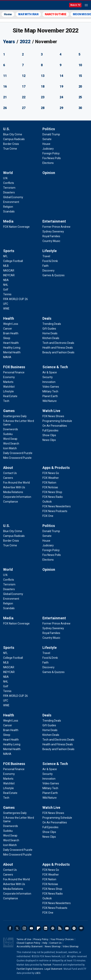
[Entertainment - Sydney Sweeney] (53, 231)
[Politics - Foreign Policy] (51, 153)
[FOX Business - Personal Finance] (14, 372)
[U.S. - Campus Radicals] (14, 139)
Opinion (49, 173)
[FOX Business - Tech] (6, 401)
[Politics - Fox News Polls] (52, 158)
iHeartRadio (81, 928)
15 (80, 76)
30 (80, 108)
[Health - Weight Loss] (11, 324)
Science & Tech (55, 367)
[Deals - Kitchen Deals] (51, 338)
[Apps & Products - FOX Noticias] (50, 487)
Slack (53, 928)
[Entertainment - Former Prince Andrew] (56, 227)
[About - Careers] (8, 478)
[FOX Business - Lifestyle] (8, 391)
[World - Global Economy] (13, 197)
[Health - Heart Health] (11, 343)
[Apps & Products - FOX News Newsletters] (57, 506)
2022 (25, 42)
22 (24, 97)
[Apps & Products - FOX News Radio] (53, 497)
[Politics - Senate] (47, 139)
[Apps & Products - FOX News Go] (51, 473)
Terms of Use (24, 939)
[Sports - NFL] (5, 256)
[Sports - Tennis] (7, 294)
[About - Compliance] (11, 502)
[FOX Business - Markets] (8, 382)
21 (5, 97)
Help (45, 943)
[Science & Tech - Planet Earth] (50, 396)
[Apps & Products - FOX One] (48, 516)
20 (80, 87)
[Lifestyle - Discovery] (48, 271)
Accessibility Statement (30, 947)
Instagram (24, 928)
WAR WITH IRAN (28, 14)
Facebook (10, 928)
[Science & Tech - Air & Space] (50, 372)
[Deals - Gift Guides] (49, 329)
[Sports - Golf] (6, 290)
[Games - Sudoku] (8, 434)
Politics (49, 129)
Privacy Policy (41, 939)
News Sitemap (53, 947)
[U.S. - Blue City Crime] (13, 134)
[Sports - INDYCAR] (9, 275)
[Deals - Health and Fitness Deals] (58, 348)
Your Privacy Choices (62, 939)
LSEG (38, 973)
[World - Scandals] (9, 211)
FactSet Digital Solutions (30, 969)
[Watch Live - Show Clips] (49, 435)
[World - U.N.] (6, 178)
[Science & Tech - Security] (48, 377)
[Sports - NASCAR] (9, 271)
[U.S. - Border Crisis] (11, 144)
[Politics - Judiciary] (48, 149)
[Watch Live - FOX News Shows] (53, 416)
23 (43, 97)
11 (5, 76)
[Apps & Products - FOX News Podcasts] (55, 511)
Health (9, 318)
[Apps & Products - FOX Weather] (51, 478)
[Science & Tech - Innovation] (49, 382)
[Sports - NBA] (6, 280)
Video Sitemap (70, 947)
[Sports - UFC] (6, 304)
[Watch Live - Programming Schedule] (57, 421)
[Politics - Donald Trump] (51, 134)
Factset (47, 965)
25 (80, 97)
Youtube (31, 928)
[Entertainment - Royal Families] (51, 236)
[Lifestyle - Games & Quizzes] (53, 275)
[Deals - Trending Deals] (52, 324)
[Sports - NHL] (6, 285)
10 (80, 65)
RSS (60, 928)
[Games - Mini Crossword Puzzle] (17, 458)
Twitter (17, 928)
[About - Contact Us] (10, 473)
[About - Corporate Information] (17, 497)
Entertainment (54, 221)
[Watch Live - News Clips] (49, 440)
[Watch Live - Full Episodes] (50, 430)
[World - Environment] (11, 202)
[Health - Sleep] (7, 338)
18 (43, 87)
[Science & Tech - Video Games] (51, 387)
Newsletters (67, 928)
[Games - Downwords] (11, 429)
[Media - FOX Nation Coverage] (16, 227)
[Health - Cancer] (8, 329)
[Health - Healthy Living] (12, 348)
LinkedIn (46, 928)
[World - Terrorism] (9, 188)
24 (61, 97)
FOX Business (14, 367)
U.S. (7, 129)
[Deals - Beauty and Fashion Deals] (58, 352)
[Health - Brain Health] (11, 333)
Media (8, 221)
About (8, 468)
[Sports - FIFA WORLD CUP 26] (15, 299)
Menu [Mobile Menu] (86, 5)
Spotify (74, 928)
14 (61, 76)
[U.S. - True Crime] (10, 149)
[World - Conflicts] (9, 183)
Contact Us (55, 943)
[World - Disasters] (9, 192)
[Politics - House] (46, 144)
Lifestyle (50, 251)
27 (24, 108)
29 (61, 108)
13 (43, 76)
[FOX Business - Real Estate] (10, 396)
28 (43, 108)
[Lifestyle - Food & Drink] (50, 261)
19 (61, 87)
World (8, 173)
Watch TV (75, 5)
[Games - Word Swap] (10, 439)
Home (8, 14)
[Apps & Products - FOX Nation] (49, 483)
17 (24, 87)
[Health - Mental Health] (12, 352)
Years (9, 42)
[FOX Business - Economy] (9, 377)
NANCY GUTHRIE (56, 14)
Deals (47, 318)
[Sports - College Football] (13, 261)
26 (5, 108)
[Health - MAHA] (7, 357)
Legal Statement (53, 969)
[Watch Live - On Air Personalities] (55, 426)
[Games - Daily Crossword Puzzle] (18, 453)
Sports (9, 251)
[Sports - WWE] (6, 309)
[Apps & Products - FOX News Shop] (52, 492)
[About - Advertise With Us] (14, 487)
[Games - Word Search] (11, 444)
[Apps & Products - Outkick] (47, 502)
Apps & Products (56, 468)
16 (5, 87)
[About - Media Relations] (13, 492)
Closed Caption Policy (28, 943)
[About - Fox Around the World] (16, 483)
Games (9, 411)
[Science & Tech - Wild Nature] (50, 401)
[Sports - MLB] (6, 266)
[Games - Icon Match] (10, 448)
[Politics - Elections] (48, 163)
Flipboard (38, 928)
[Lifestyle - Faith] (45, 266)
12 (24, 76)
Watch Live (51, 411)
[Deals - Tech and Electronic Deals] (58, 343)
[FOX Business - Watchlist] (9, 387)
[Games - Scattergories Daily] (15, 416)
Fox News (14, 5)
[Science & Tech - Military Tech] (50, 391)
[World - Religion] (8, 207)
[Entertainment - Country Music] (51, 241)
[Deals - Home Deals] (50, 333)
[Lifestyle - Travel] (46, 256)
